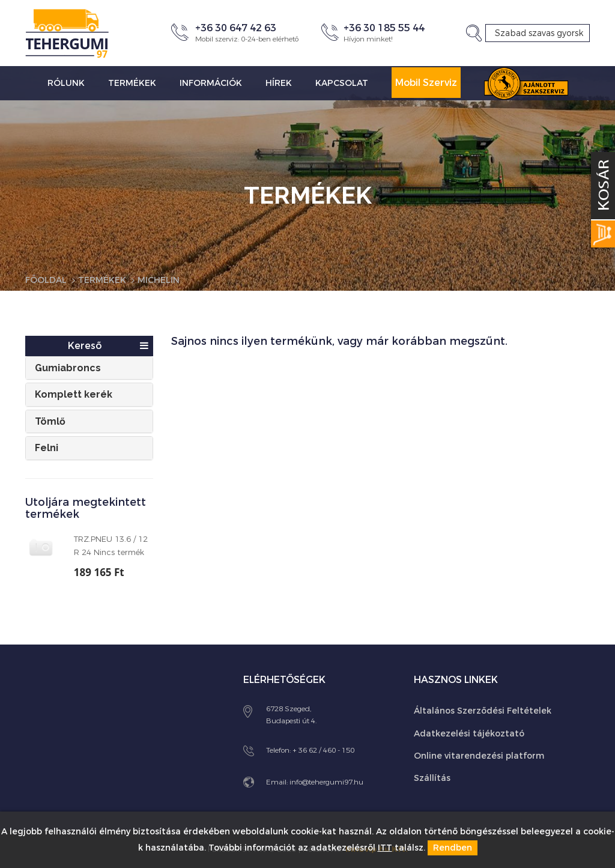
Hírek (279, 83)
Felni (47, 448)
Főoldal (46, 280)
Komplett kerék (74, 394)
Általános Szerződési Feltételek (483, 711)
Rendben (453, 848)
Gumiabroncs (68, 368)
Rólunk (66, 83)
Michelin (159, 280)
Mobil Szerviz (426, 83)
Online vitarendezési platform (479, 756)
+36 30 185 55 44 (384, 28)
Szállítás (432, 778)
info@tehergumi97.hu (326, 782)
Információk (211, 83)
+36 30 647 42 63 (236, 28)
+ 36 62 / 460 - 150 (323, 750)
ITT (385, 848)
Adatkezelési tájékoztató (469, 734)
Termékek (132, 83)
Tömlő (50, 421)
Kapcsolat (342, 83)
